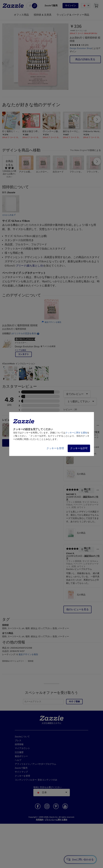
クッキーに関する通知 (76, 433)
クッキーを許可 (79, 448)
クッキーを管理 (55, 448)
